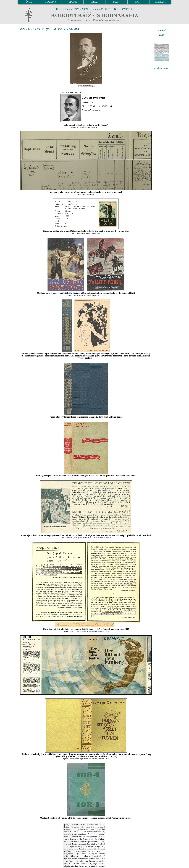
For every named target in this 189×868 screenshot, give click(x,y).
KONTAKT (160, 2)
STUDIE (73, 2)
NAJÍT (138, 2)
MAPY (116, 2)
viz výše (113, 756)
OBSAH (95, 2)
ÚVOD (29, 2)
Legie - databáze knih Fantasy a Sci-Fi (88, 127)
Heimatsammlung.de (88, 86)
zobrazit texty (162, 68)
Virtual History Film (93, 233)
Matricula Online (88, 194)
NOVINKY (51, 2)
